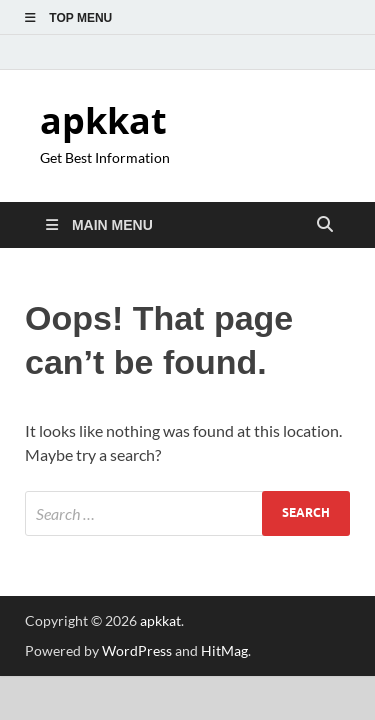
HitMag (224, 650)
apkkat (103, 120)
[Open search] (325, 225)
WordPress (137, 650)
